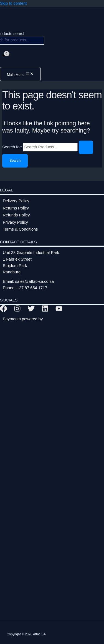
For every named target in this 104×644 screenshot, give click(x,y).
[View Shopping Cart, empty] (4, 56)
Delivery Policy (16, 201)
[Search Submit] (86, 147)
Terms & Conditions (20, 229)
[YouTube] (59, 311)
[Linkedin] (45, 311)
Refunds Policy (16, 215)
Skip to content (13, 3)
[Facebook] (3, 311)
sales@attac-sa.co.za (35, 281)
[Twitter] (31, 311)
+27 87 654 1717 (32, 288)
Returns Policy (16, 208)
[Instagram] (17, 311)
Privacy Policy (15, 222)
